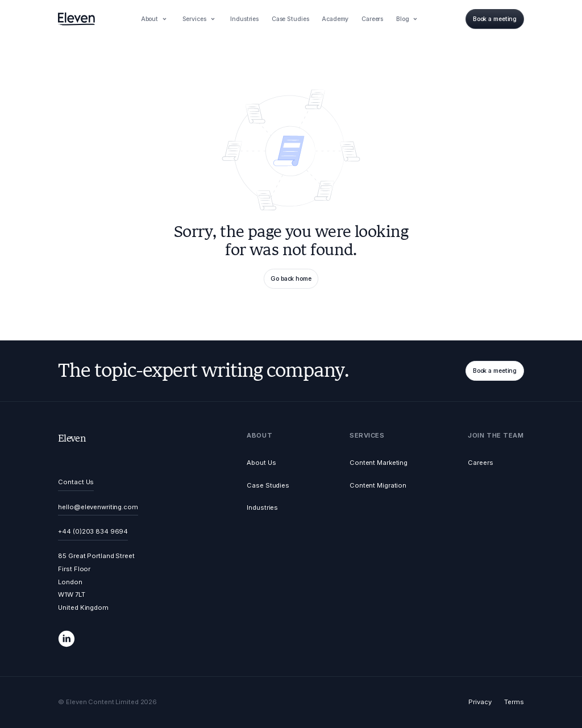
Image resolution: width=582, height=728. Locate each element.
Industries (262, 507)
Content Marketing (379, 463)
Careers (480, 463)
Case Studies (268, 485)
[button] (155, 19)
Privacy (480, 702)
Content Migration (378, 485)
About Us (261, 463)
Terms (514, 702)
